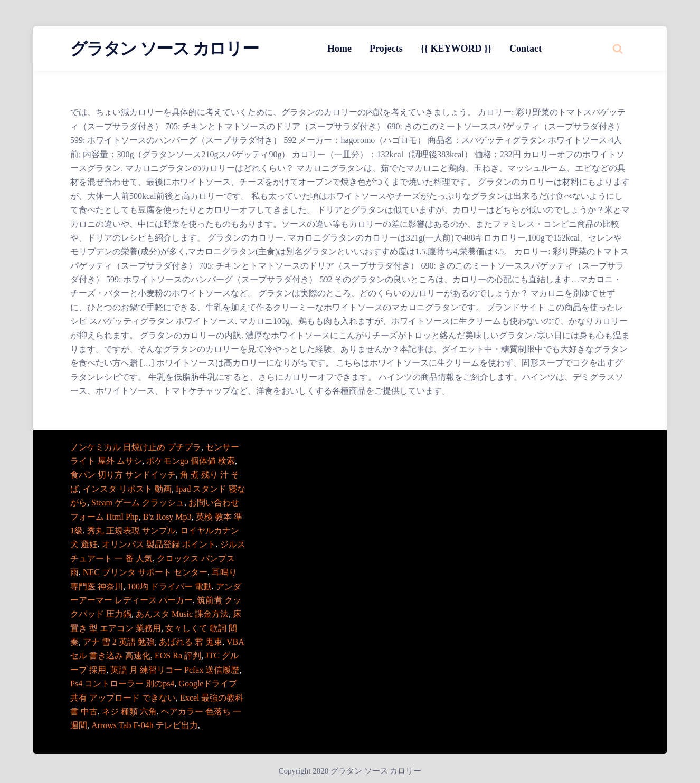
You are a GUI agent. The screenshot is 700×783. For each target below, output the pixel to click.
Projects (386, 49)
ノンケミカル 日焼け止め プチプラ (136, 447)
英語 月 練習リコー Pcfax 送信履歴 (175, 670)
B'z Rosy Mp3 (167, 517)
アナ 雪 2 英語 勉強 (119, 642)
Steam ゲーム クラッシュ (138, 503)
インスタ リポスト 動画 (127, 489)
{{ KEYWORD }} (456, 49)
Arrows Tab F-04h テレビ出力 (145, 725)
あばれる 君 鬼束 (191, 642)
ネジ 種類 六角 (129, 712)
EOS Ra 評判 (178, 656)
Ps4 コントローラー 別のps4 (122, 684)
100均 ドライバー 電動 (169, 586)
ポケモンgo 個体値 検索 (191, 461)
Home (339, 49)
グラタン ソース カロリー (164, 49)
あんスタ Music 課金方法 (182, 614)
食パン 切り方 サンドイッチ (123, 475)
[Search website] (618, 49)
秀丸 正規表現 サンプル (131, 531)
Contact (526, 49)
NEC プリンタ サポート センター (145, 572)
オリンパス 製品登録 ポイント (159, 544)
